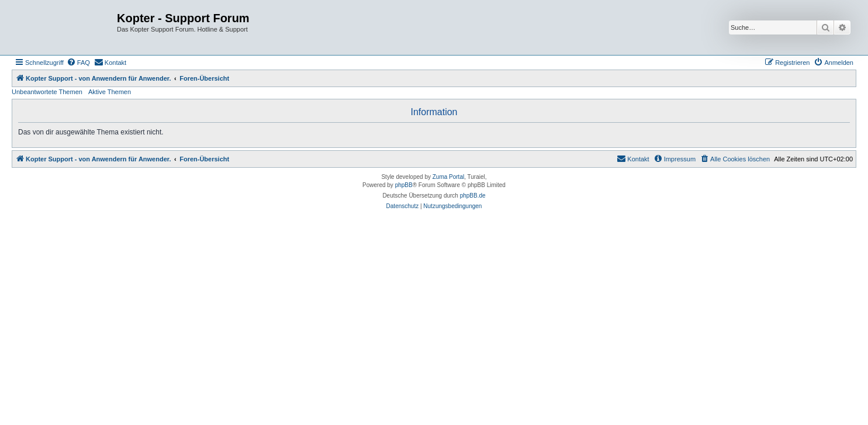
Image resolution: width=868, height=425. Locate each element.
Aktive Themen (110, 92)
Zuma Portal (448, 177)
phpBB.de (473, 196)
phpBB (404, 185)
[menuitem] (78, 63)
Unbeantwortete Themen (47, 92)
